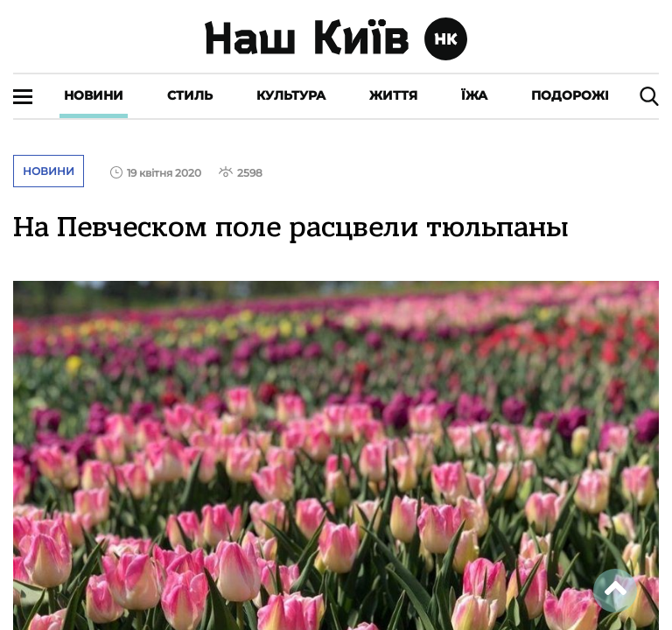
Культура (291, 95)
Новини (94, 95)
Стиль (190, 95)
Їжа (474, 95)
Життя (393, 95)
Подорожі (570, 95)
